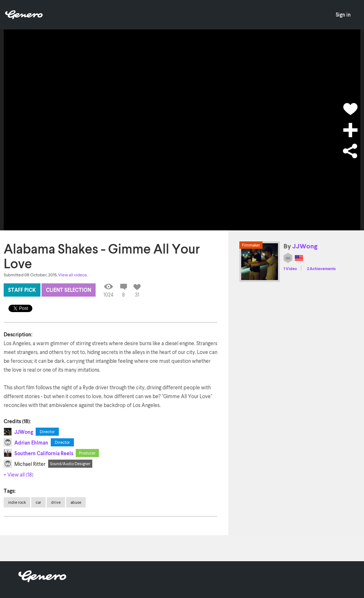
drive (56, 502)
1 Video (290, 268)
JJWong (24, 432)
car (38, 502)
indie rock (17, 502)
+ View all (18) (19, 475)
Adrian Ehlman (31, 443)
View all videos (72, 275)
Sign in (343, 15)
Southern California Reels (44, 453)
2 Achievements (321, 268)
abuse (76, 502)
